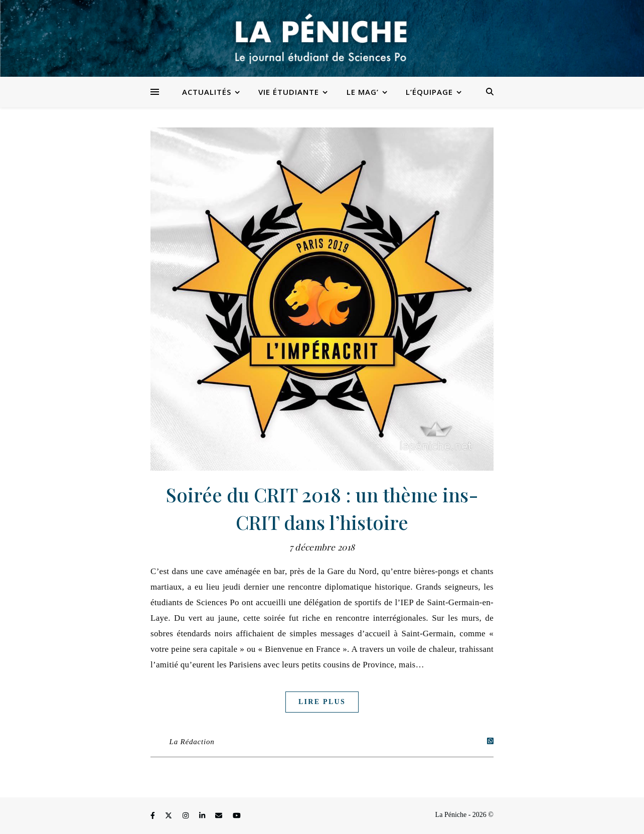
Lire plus (322, 702)
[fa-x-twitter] (170, 816)
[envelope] (220, 816)
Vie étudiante (289, 92)
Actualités (207, 92)
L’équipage (429, 92)
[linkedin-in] (203, 816)
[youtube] (237, 816)
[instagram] (187, 816)
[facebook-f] (153, 816)
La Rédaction (192, 742)
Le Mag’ (363, 92)
